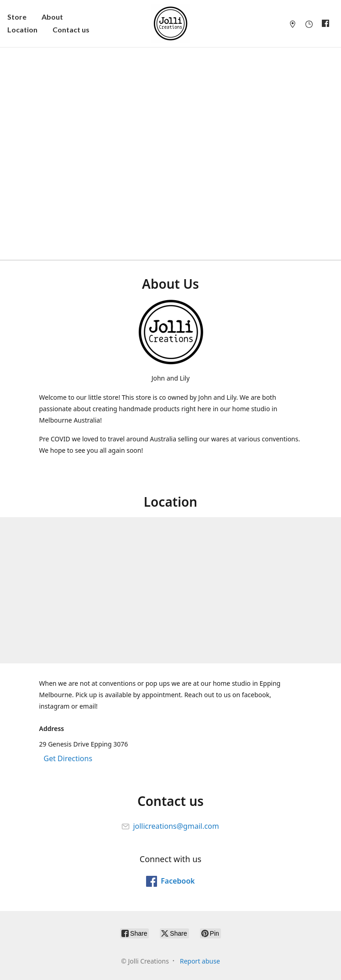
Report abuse (200, 961)
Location (22, 29)
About (52, 17)
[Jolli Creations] (170, 24)
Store (17, 17)
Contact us (71, 29)
